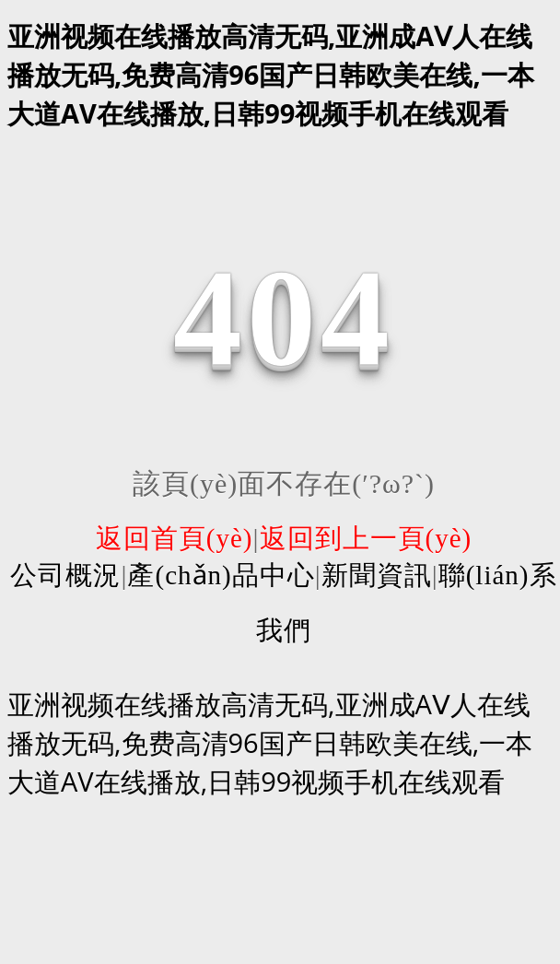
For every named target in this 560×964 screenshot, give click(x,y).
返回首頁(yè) (175, 538)
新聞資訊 (377, 575)
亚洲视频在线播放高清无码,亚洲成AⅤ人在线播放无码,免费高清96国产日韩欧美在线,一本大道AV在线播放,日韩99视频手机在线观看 (271, 74)
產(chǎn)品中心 (221, 575)
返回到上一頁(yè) (366, 538)
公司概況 (65, 575)
